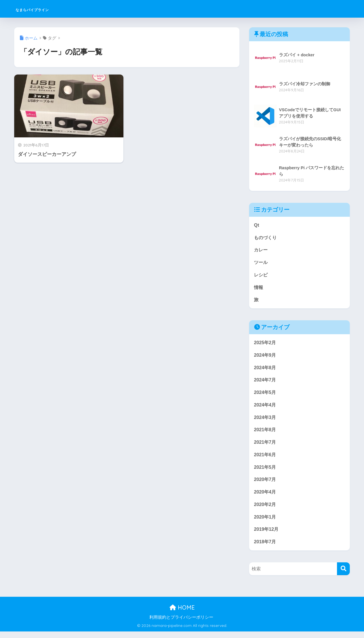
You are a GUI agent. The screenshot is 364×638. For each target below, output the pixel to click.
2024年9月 (265, 357)
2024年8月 (265, 370)
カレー (261, 250)
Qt (257, 225)
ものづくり (266, 238)
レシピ (261, 276)
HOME (182, 614)
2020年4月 (265, 497)
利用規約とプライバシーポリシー (181, 623)
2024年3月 (265, 421)
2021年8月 (265, 433)
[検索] (343, 575)
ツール (261, 263)
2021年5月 (265, 472)
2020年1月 (265, 522)
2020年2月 (265, 510)
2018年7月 (265, 548)
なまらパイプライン (48, 9)
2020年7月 (265, 484)
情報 (259, 289)
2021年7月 (265, 446)
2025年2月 (265, 345)
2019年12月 (267, 535)
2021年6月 (265, 459)
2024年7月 (265, 383)
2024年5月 (265, 395)
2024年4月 (265, 408)
